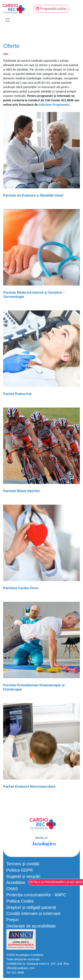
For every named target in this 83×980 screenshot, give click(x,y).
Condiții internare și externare (33, 913)
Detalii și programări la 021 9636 (56, 882)
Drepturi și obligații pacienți (31, 907)
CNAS (12, 889)
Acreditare (16, 882)
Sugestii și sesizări (23, 876)
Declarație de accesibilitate (31, 926)
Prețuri (12, 920)
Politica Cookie (20, 901)
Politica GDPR (20, 870)
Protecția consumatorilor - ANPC (36, 895)
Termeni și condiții (23, 864)
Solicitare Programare (54, 105)
